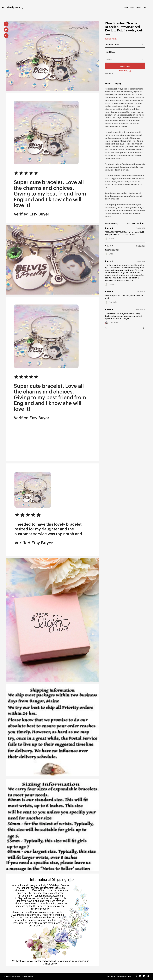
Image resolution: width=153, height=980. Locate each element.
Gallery (138, 7)
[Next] (144, 328)
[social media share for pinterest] (6, 36)
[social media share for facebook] (6, 24)
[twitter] (148, 976)
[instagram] (140, 976)
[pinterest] (136, 976)
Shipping (118, 84)
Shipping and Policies (124, 976)
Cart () (146, 7)
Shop (126, 7)
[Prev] (106, 328)
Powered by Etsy (28, 976)
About (132, 7)
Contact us (111, 976)
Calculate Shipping (111, 39)
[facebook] (144, 976)
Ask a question (109, 74)
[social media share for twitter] (6, 30)
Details (107, 84)
